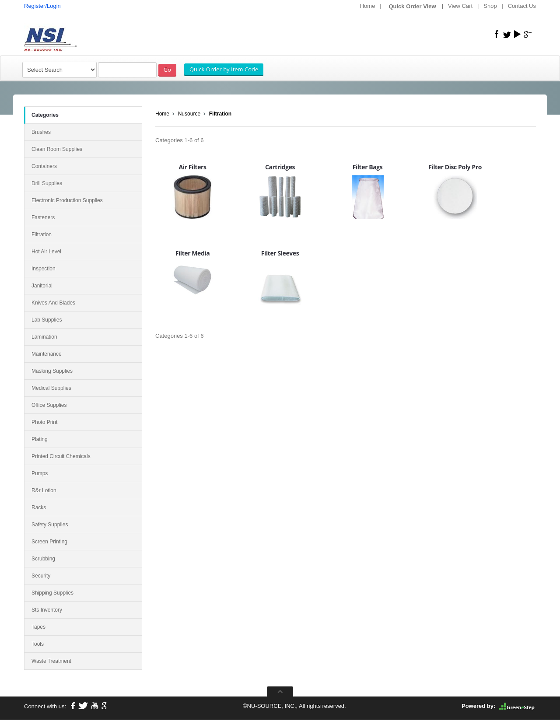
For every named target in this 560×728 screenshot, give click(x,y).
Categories (45, 115)
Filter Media (193, 253)
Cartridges (280, 167)
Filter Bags (368, 167)
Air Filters (192, 167)
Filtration (220, 114)
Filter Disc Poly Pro (455, 167)
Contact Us (522, 6)
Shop (490, 6)
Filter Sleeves (280, 253)
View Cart (460, 6)
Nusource (189, 114)
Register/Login (42, 6)
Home (368, 6)
